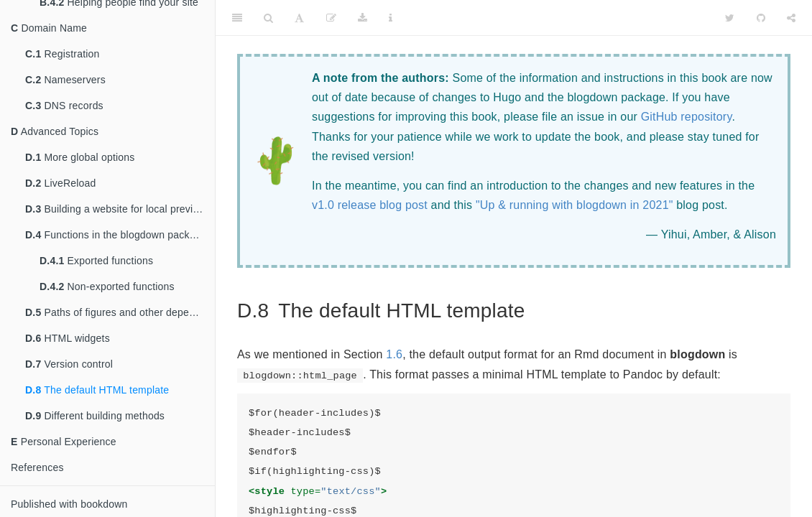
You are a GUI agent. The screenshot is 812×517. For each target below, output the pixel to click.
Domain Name (49, 28)
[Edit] (331, 18)
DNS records (64, 106)
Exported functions (96, 261)
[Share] (791, 18)
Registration (63, 54)
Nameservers (65, 80)
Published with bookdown (69, 504)
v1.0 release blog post (370, 205)
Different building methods (95, 416)
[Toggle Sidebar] (237, 18)
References (37, 467)
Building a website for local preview (116, 209)
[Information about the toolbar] (391, 18)
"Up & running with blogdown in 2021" (575, 205)
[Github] (761, 18)
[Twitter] (730, 18)
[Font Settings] (299, 18)
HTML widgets (68, 338)
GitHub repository (687, 117)
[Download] (363, 18)
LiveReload (61, 183)
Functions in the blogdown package (116, 235)
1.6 (394, 354)
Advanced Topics (55, 131)
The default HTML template (97, 390)
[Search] (268, 18)
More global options (80, 157)
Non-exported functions (107, 287)
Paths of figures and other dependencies (120, 312)
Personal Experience (64, 442)
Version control (69, 364)
